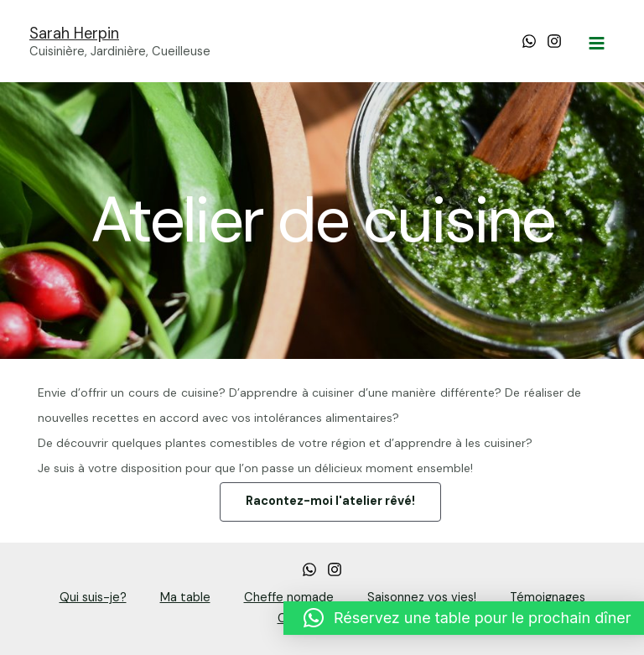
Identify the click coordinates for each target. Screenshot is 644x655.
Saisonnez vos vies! (422, 598)
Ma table (185, 598)
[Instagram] (554, 41)
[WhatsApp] (529, 41)
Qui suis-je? (93, 598)
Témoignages (548, 598)
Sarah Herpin (74, 34)
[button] (330, 502)
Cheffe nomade (289, 598)
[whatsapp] (309, 569)
